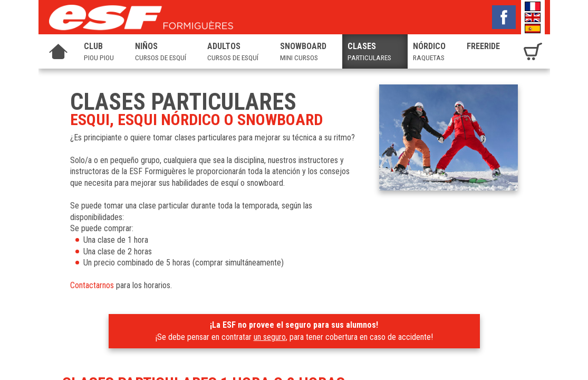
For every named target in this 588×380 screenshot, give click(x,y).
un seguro (270, 337)
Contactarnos (92, 285)
